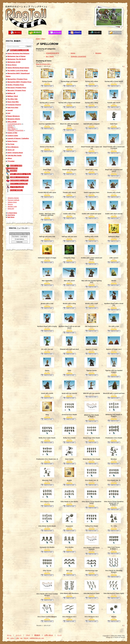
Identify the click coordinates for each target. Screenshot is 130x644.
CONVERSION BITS (14, 124)
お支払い (12, 638)
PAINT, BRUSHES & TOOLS (20, 174)
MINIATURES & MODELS (19, 50)
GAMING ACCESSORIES (19, 177)
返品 (21, 638)
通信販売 (37, 32)
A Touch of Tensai (119, 637)
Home (38, 39)
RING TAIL (121, 636)
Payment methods (14, 200)
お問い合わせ (49, 635)
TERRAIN (14, 171)
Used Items (11, 215)
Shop (43, 39)
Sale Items (11, 217)
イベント (57, 32)
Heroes (10, 126)
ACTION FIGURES (17, 187)
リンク (97, 32)
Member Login (12, 206)
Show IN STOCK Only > (44, 64)
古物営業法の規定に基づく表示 (37, 638)
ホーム (17, 32)
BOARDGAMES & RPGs (19, 181)
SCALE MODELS (16, 190)
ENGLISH (11, 209)
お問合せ (117, 32)
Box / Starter (12, 129)
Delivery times (12, 202)
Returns (10, 204)
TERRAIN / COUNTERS (16, 130)
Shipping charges (13, 198)
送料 (8, 638)
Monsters (11, 127)
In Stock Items (12, 213)
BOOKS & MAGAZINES (19, 184)
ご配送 (17, 638)
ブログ (77, 32)
